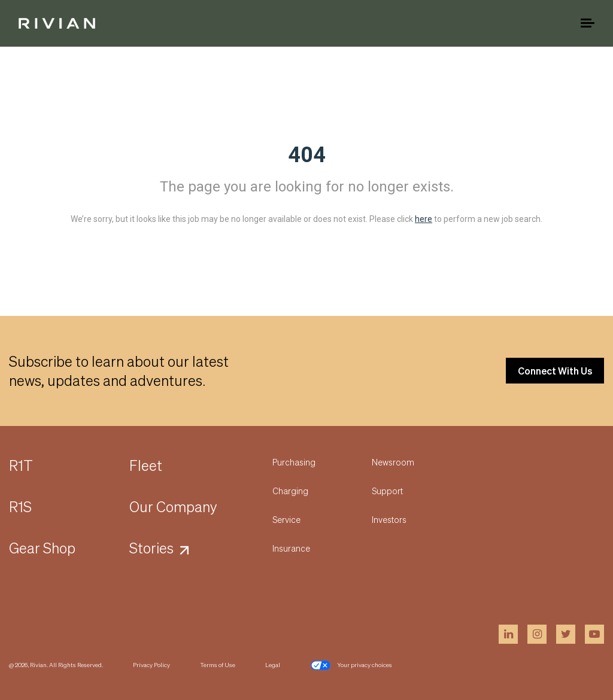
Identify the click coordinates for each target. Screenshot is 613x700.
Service (286, 519)
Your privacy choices (351, 665)
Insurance (291, 548)
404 (307, 155)
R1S (20, 506)
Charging (290, 491)
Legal (273, 665)
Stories (151, 548)
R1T (21, 465)
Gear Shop (42, 548)
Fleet (146, 465)
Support (387, 491)
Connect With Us (555, 371)
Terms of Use (218, 665)
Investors (389, 519)
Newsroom (393, 462)
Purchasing (294, 462)
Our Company (173, 506)
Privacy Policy (151, 665)
